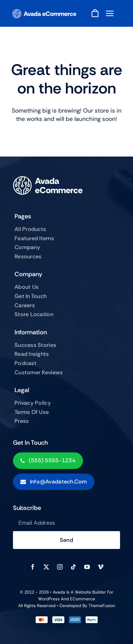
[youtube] (87, 567)
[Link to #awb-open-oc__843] (110, 13)
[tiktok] (73, 567)
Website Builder (90, 592)
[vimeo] (101, 567)
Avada (59, 592)
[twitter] (46, 567)
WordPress (49, 599)
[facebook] (33, 567)
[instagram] (60, 567)
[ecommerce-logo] (44, 12)
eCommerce (83, 599)
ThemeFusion (102, 606)
